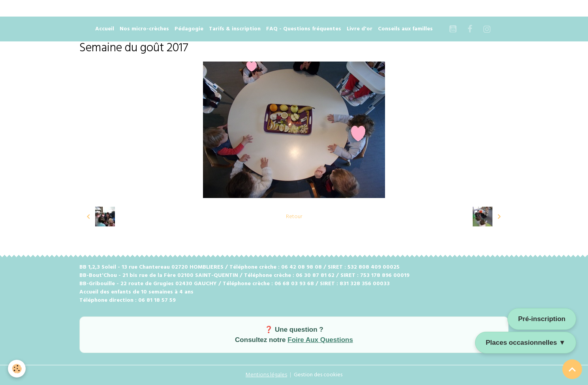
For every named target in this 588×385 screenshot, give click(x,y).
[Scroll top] (572, 369)
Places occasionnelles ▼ (526, 343)
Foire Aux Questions (320, 340)
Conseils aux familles (405, 29)
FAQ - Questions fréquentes (304, 29)
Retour (294, 217)
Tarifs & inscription (235, 29)
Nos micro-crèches (144, 29)
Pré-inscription (542, 319)
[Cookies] (17, 369)
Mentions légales (266, 375)
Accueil (105, 29)
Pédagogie (189, 29)
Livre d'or (360, 29)
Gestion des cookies (318, 375)
